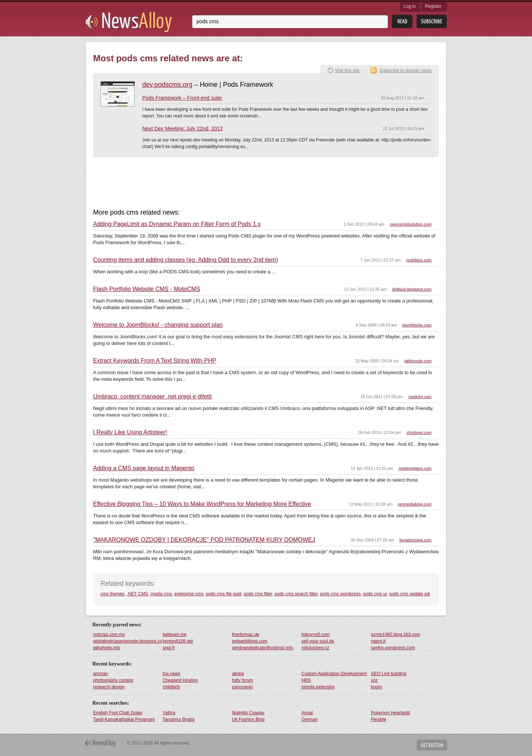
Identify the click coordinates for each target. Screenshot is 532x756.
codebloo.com (419, 260)
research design (109, 687)
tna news (171, 674)
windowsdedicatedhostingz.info (262, 648)
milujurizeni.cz (315, 648)
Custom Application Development (334, 674)
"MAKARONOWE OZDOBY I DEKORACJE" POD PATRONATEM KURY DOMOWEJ (204, 540)
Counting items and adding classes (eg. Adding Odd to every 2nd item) (186, 260)
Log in (410, 6)
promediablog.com (415, 504)
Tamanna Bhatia (179, 719)
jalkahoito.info (107, 648)
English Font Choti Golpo (118, 713)
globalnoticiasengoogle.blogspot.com (127, 641)
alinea (238, 674)
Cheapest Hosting (180, 680)
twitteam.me (175, 634)
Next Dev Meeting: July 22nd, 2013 (183, 129)
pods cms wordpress (340, 594)
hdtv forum (243, 680)
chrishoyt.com (419, 432)
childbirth (171, 687)
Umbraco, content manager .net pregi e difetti (152, 397)
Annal (307, 713)
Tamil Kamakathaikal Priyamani (124, 719)
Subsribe (432, 22)
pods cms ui (375, 594)
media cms (161, 594)
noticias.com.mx (109, 634)
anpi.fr (169, 648)
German (309, 719)
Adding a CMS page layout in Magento (144, 468)
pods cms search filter (296, 594)
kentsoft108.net (178, 641)
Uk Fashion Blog (248, 719)
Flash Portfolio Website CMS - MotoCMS (147, 289)
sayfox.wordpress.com (393, 648)
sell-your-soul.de (318, 641)
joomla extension (318, 687)
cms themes (112, 594)
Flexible (378, 719)
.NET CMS (137, 594)
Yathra (169, 713)
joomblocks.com (417, 325)
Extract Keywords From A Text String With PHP (155, 361)
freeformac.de (246, 634)
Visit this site (347, 71)
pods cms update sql (409, 594)
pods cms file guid (224, 594)
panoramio (243, 687)
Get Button (432, 745)
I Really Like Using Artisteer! (130, 432)
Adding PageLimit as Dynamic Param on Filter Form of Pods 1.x (177, 224)
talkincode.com (418, 361)
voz (374, 680)
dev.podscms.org (167, 85)
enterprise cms (189, 594)
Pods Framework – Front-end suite (182, 98)
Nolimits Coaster (248, 713)
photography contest (113, 680)
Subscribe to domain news (405, 71)
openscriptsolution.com (411, 224)
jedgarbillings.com (250, 641)
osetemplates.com (415, 468)
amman (100, 674)
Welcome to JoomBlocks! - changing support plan (158, 325)
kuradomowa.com (415, 540)
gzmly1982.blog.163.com (395, 634)
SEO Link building (388, 674)
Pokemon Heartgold (391, 713)
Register (433, 6)
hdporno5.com (316, 634)
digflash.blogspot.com (412, 289)
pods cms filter (258, 594)
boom (376, 687)
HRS (306, 680)
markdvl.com (420, 397)
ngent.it (378, 641)
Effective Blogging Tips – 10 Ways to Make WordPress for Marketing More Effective (202, 504)
